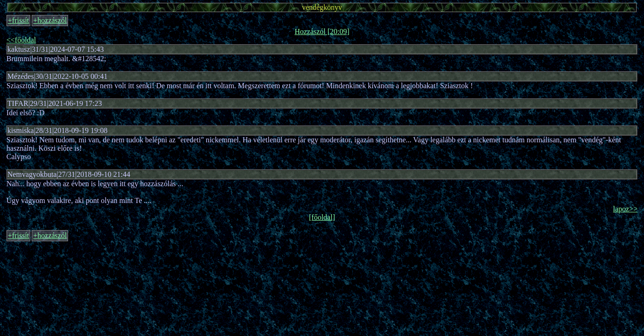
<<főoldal (21, 40)
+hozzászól (50, 20)
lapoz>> (625, 209)
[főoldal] (322, 217)
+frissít (18, 20)
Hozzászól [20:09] (322, 31)
